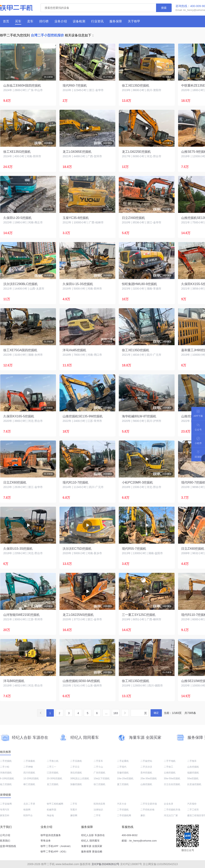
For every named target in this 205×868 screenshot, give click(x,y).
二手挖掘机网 (124, 815)
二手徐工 (169, 767)
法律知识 (98, 810)
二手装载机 (29, 761)
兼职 (143, 815)
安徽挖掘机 (123, 773)
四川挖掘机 (29, 773)
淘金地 (50, 815)
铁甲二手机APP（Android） (56, 846)
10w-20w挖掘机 (125, 778)
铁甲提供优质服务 (51, 835)
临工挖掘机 (6, 784)
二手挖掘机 (6, 761)
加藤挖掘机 (76, 784)
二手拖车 (192, 761)
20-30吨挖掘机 (55, 778)
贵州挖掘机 (146, 773)
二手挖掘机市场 (172, 810)
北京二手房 (29, 804)
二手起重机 (123, 761)
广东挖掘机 (99, 773)
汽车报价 (192, 804)
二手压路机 (76, 761)
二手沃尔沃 (146, 767)
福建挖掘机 (193, 773)
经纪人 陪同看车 (90, 841)
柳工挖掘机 (29, 784)
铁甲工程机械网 (55, 804)
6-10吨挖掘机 (7, 778)
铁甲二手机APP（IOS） (54, 852)
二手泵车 (98, 761)
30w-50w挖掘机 (172, 778)
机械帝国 (51, 810)
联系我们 (5, 841)
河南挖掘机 (6, 773)
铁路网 (27, 810)
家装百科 (5, 815)
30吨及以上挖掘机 (80, 778)
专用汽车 (5, 810)
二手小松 (5, 767)
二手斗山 (98, 767)
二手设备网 (6, 804)
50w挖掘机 (193, 778)
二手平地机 (170, 761)
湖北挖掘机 (76, 773)
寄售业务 (46, 841)
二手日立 (75, 767)
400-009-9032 (130, 835)
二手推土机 (53, 761)
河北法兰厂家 (171, 815)
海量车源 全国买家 (92, 846)
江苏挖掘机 (53, 773)
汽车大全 (122, 804)
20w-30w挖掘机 (149, 778)
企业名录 (169, 804)
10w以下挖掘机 (102, 778)
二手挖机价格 (147, 810)
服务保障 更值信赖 (92, 852)
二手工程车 (193, 810)
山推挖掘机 (146, 784)
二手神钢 (28, 767)
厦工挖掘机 (123, 784)
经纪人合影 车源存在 (93, 835)
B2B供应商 (99, 804)
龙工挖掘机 (53, 784)
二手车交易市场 (149, 804)
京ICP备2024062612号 (105, 864)
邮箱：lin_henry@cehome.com (139, 841)
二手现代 (122, 767)
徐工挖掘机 (99, 784)
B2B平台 (28, 815)
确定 (156, 713)
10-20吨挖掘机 (31, 778)
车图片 (74, 810)
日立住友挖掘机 (172, 784)
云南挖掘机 (170, 773)
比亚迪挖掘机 (194, 784)
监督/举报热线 (8, 846)
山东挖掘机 (193, 767)
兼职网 (74, 815)
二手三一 (51, 767)
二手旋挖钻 (146, 761)
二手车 (74, 804)
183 (116, 713)
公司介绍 (5, 835)
